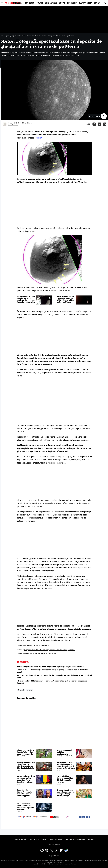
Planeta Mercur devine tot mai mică (37, 645)
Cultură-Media (85, 3)
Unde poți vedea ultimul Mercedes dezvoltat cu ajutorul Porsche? (26, 807)
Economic (30, 3)
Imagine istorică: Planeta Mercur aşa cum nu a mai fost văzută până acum (50, 650)
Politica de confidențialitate (75, 839)
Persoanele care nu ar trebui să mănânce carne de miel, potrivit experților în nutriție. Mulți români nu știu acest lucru (66, 765)
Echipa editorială (20, 839)
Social (62, 3)
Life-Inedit (72, 3)
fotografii (21, 690)
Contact (91, 839)
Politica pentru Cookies (37, 839)
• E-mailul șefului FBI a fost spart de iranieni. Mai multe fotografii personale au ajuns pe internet (52, 682)
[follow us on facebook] (84, 817)
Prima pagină (5, 36)
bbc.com (38, 138)
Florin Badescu (13, 125)
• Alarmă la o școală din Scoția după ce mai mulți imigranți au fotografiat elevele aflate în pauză (53, 671)
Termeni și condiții (55, 839)
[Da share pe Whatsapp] (105, 124)
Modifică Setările (54, 844)
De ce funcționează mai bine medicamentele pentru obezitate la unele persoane (64, 753)
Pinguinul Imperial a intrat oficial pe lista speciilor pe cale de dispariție (25, 753)
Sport (97, 3)
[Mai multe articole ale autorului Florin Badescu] (5, 124)
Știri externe (51, 3)
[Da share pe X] (99, 124)
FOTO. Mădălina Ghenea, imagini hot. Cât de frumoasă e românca (65, 779)
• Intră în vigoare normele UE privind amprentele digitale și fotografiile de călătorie (51, 667)
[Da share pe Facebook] (94, 124)
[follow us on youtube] (55, 817)
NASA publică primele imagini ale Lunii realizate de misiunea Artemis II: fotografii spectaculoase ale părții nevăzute (26, 299)
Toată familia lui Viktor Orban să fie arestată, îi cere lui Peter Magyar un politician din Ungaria (26, 793)
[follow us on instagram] (70, 817)
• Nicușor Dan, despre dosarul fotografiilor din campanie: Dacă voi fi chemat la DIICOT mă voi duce (54, 676)
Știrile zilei (18, 3)
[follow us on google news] (25, 817)
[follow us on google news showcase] (40, 817)
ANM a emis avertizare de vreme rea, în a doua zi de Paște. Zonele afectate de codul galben (26, 779)
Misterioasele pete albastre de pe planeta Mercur (41, 653)
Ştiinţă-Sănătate (15, 36)
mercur (30, 690)
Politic (40, 3)
